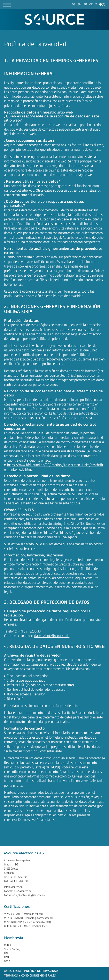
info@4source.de (13, 887)
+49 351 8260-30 (18, 877)
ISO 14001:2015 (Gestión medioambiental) (29, 922)
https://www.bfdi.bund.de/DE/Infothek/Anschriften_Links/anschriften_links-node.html (54, 467)
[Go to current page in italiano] (96, 4)
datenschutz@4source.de (52, 636)
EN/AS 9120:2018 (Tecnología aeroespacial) (30, 918)
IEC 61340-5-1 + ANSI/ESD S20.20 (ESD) (27, 926)
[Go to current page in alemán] (74, 4)
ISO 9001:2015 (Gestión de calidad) (25, 914)
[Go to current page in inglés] (79, 4)
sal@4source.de (36, 895)
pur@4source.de (22, 891)
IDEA (9, 945)
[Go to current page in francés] (85, 4)
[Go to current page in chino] (102, 4)
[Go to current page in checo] (91, 4)
